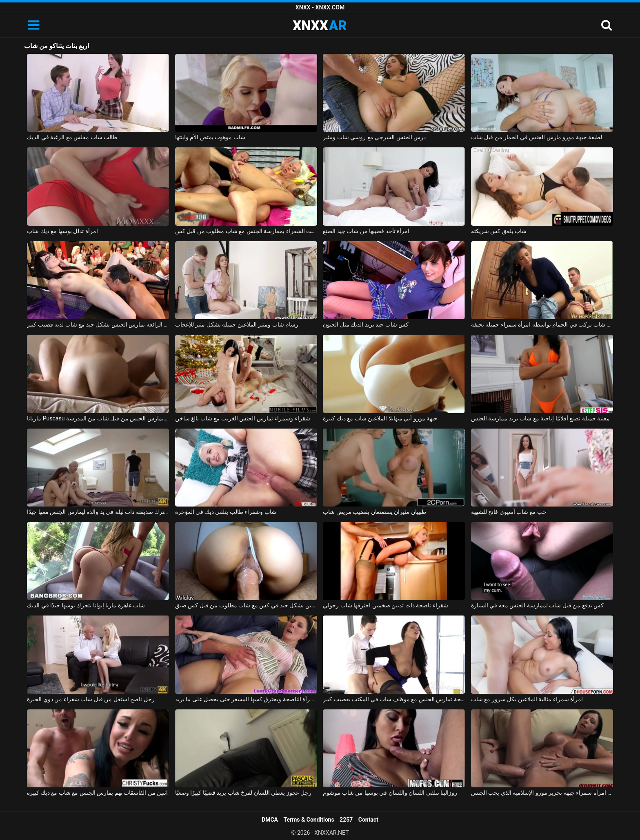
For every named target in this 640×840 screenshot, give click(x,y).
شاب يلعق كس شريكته (499, 231)
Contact (368, 820)
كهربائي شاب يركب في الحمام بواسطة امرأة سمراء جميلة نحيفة (542, 324)
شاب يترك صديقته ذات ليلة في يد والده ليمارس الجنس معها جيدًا (98, 512)
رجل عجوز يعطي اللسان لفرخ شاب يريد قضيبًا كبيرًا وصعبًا (243, 793)
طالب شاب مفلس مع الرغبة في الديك (72, 137)
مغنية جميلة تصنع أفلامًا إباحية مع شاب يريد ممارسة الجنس (540, 418)
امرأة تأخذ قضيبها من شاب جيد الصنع (366, 231)
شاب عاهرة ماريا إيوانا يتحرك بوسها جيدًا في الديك (86, 605)
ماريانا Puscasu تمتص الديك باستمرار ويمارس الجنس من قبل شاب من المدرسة (98, 418)
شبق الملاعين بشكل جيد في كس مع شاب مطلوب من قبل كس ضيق (246, 605)
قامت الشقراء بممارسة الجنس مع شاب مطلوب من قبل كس (246, 231)
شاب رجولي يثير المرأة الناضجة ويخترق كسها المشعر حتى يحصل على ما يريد (246, 699)
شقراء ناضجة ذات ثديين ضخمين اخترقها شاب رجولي (385, 605)
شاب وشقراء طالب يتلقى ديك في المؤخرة (226, 512)
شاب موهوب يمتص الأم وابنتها (210, 137)
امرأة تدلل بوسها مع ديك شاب (62, 231)
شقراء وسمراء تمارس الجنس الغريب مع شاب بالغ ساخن (243, 418)
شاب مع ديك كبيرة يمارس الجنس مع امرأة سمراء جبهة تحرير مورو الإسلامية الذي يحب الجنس (542, 793)
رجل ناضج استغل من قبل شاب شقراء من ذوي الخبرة (91, 699)
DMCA (270, 820)
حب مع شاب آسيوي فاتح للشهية (509, 512)
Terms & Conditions (309, 820)
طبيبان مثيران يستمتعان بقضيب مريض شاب (374, 512)
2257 (346, 820)
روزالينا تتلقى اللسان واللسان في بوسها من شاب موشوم (390, 793)
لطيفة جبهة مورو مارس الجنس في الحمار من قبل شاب (537, 137)
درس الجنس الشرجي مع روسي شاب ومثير (374, 137)
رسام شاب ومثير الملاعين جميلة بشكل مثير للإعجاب (237, 324)
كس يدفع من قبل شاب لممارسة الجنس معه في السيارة (537, 605)
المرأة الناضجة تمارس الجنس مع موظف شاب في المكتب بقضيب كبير (394, 699)
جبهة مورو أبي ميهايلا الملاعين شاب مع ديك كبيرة (380, 418)
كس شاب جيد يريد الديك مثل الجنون (366, 324)
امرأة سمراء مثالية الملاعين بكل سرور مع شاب (527, 699)
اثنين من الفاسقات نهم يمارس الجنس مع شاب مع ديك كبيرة (97, 793)
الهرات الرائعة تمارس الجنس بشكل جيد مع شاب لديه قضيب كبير (98, 324)
